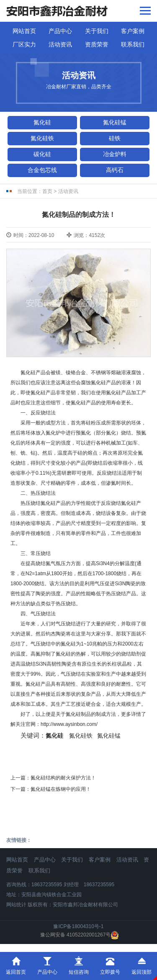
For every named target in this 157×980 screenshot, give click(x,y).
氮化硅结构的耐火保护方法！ (63, 778)
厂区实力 (24, 44)
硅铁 (115, 138)
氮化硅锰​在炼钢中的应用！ (61, 789)
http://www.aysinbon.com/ (69, 724)
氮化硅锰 (115, 122)
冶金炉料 (115, 154)
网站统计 (16, 905)
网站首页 (24, 31)
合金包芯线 (42, 170)
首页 (47, 191)
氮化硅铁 (42, 138)
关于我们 (97, 31)
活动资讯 (60, 44)
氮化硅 (42, 122)
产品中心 (60, 31)
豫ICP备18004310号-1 (78, 926)
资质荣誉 (97, 44)
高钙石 (115, 170)
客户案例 (133, 31)
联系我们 (133, 44)
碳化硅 (42, 154)
